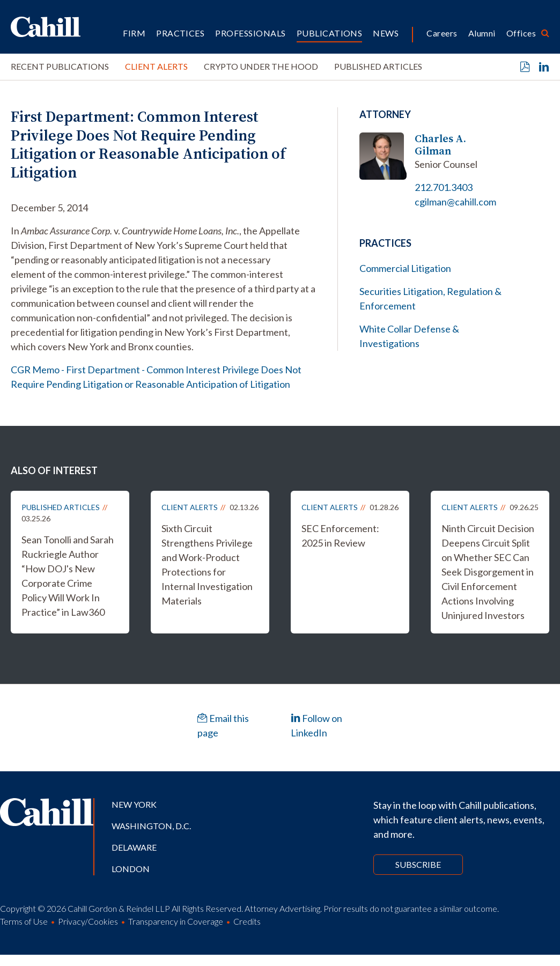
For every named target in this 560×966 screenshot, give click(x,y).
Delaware (134, 847)
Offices (521, 33)
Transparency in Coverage (176, 921)
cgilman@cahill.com (455, 202)
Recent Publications (60, 66)
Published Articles (378, 66)
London (131, 869)
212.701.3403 (444, 187)
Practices (180, 33)
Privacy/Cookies (88, 921)
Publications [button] (330, 33)
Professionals (250, 33)
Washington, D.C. (151, 826)
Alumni (482, 33)
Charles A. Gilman (440, 145)
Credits (247, 921)
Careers (442, 33)
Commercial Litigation (405, 268)
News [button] (386, 33)
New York (134, 804)
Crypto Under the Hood (261, 66)
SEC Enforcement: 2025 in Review (340, 536)
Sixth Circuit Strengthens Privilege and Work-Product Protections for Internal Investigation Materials (207, 565)
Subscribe (418, 864)
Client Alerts (156, 66)
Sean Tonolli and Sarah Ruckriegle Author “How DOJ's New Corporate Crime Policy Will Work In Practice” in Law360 (68, 576)
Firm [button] (134, 33)
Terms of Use (24, 921)
